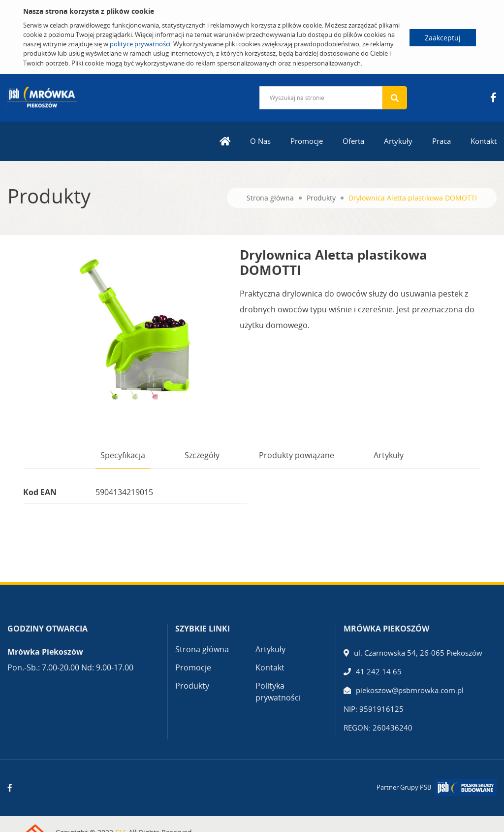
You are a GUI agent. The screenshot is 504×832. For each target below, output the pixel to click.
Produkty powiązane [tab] (297, 455)
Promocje (307, 141)
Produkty (321, 198)
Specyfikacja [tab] (123, 455)
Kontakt (484, 141)
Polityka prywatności (278, 692)
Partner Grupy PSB (404, 787)
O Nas (260, 141)
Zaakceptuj (443, 38)
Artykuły (398, 141)
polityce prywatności (140, 44)
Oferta (353, 141)
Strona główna (270, 198)
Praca (441, 141)
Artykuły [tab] (389, 455)
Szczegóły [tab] (202, 455)
